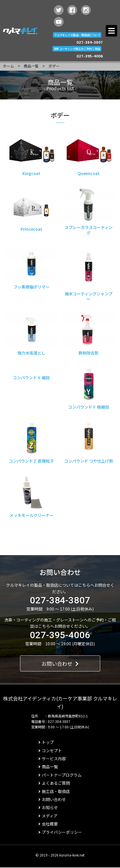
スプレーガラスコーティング (89, 230)
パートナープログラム (60, 775)
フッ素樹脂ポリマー (32, 287)
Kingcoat (31, 173)
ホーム (8, 66)
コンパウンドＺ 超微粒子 (31, 461)
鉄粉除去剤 (88, 353)
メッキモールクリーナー (32, 515)
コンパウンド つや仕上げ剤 (89, 461)
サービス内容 (52, 759)
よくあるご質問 (54, 783)
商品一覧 (31, 66)
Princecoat (32, 229)
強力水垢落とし (32, 353)
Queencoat (89, 173)
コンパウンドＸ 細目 (31, 378)
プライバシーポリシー (60, 832)
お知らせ (48, 807)
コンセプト (50, 750)
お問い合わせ (60, 663)
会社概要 (48, 824)
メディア (48, 816)
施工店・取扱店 (54, 791)
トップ (46, 742)
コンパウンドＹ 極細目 (89, 407)
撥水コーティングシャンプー (89, 296)
